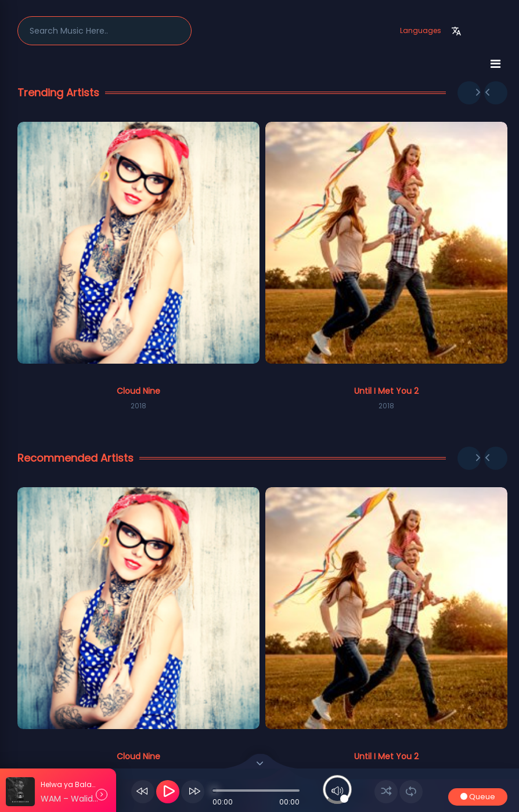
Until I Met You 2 (386, 391)
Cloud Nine (138, 391)
